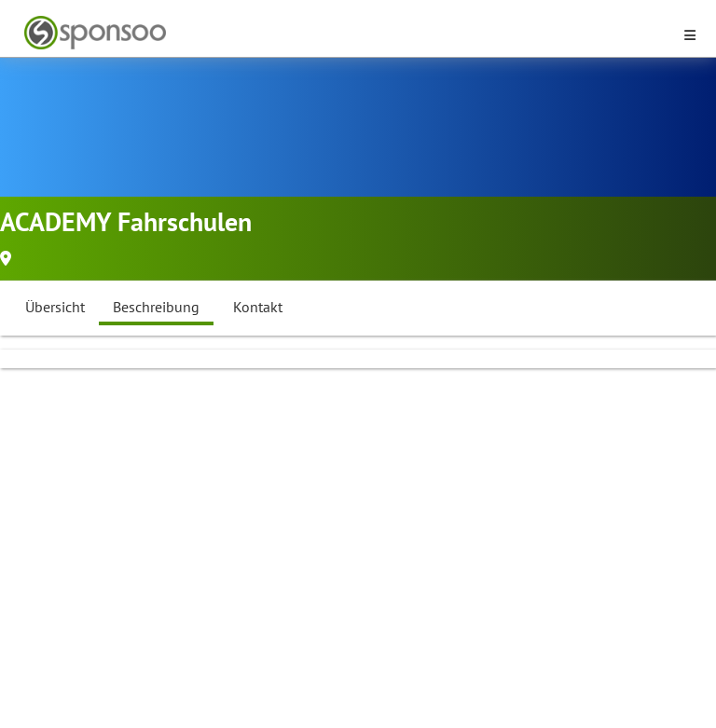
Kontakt (258, 307)
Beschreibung (156, 307)
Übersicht (55, 307)
